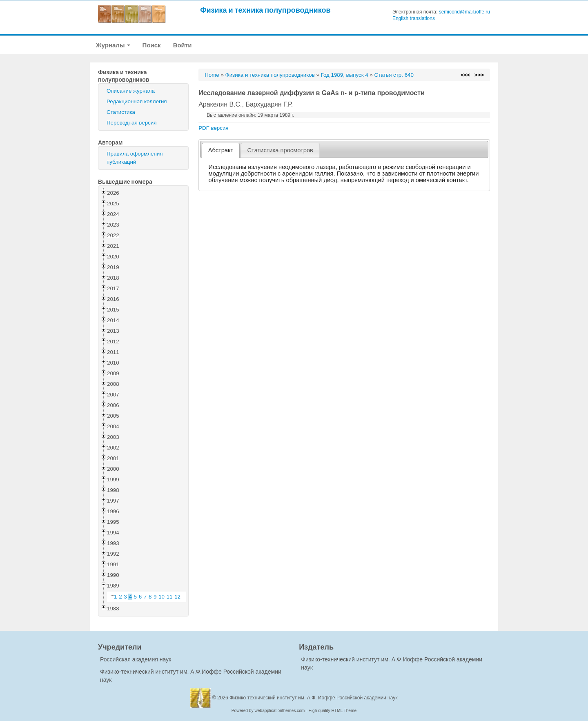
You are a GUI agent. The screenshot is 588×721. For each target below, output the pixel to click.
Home (212, 75)
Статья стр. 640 (394, 75)
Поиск (152, 45)
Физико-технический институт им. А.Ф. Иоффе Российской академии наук (314, 698)
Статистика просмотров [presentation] (280, 150)
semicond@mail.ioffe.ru (464, 12)
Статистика (121, 112)
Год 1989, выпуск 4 (345, 75)
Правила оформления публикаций (135, 158)
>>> (479, 75)
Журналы (113, 45)
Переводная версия (131, 123)
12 (177, 597)
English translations (414, 18)
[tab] (221, 150)
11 (170, 597)
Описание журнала (131, 91)
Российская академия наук (136, 659)
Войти (183, 45)
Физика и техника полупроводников (265, 10)
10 (161, 597)
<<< (465, 75)
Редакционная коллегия (137, 101)
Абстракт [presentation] (221, 150)
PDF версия (213, 128)
